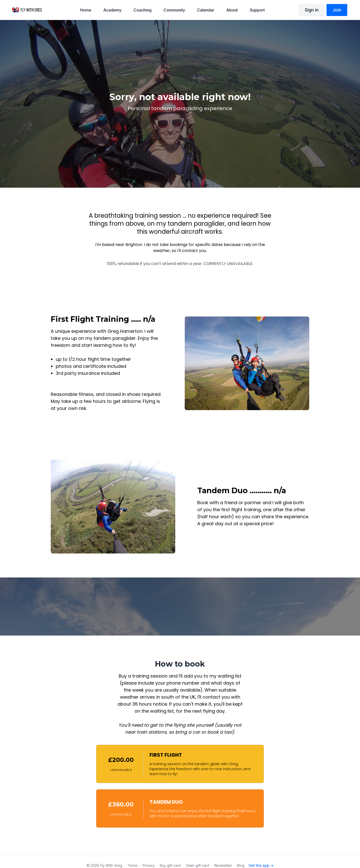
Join (337, 10)
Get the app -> (261, 865)
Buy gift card (170, 865)
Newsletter (223, 865)
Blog (241, 865)
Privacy (149, 865)
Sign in (312, 10)
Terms (132, 865)
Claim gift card (197, 865)
